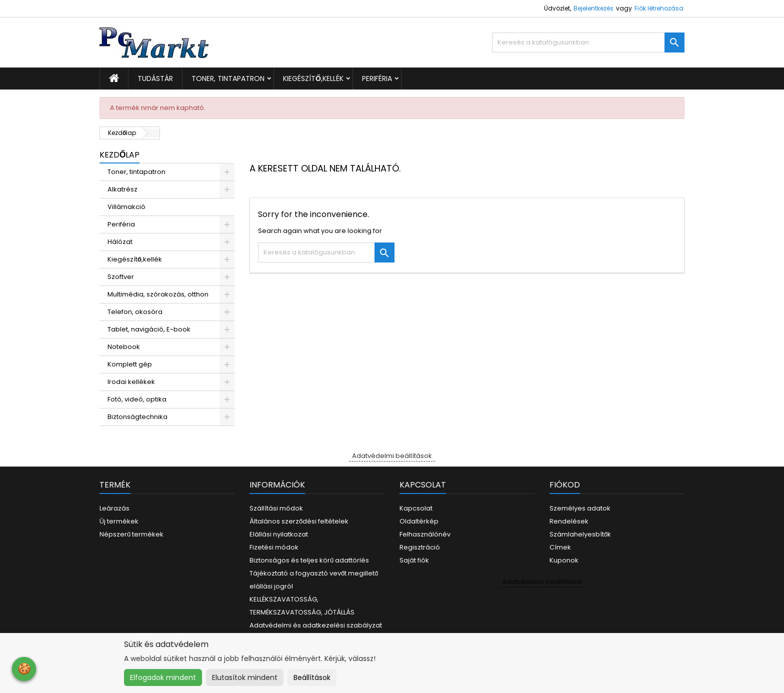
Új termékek (119, 521)
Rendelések (569, 521)
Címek (560, 547)
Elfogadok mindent (163, 677)
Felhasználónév (425, 534)
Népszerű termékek (131, 534)
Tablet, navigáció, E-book (149, 329)
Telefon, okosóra (135, 312)
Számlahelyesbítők (580, 534)
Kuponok (564, 560)
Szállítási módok (276, 508)
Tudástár (155, 78)
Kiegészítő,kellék (313, 78)
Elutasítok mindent (245, 677)
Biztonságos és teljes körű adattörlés (309, 560)
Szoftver (121, 277)
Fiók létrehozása (659, 8)
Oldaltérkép (419, 521)
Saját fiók (414, 560)
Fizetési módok (274, 547)
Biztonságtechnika (137, 417)
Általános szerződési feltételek (299, 521)
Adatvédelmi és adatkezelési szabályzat (316, 625)
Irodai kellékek (131, 382)
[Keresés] (588, 42)
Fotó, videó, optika (137, 399)
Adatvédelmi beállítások (392, 456)
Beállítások (312, 677)
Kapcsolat (416, 508)
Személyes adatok (580, 508)
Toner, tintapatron (228, 78)
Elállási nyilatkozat (279, 534)
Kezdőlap (119, 155)
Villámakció (126, 207)
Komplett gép (130, 364)
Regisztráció (420, 547)
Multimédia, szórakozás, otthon (158, 294)
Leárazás (114, 508)
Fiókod (565, 485)
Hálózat (120, 242)
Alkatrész (122, 189)
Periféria (377, 78)
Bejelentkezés (593, 8)
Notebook (124, 347)
